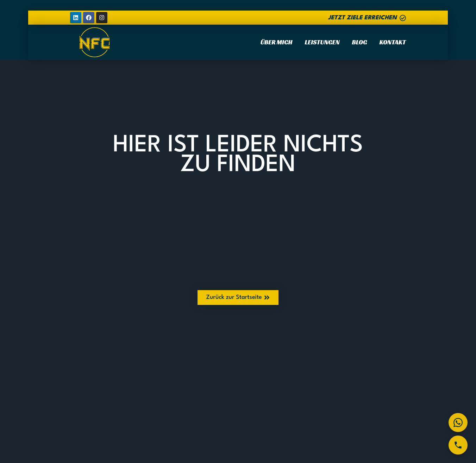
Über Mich (277, 42)
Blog (360, 42)
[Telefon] (458, 445)
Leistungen (322, 42)
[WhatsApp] (458, 423)
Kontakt (393, 42)
